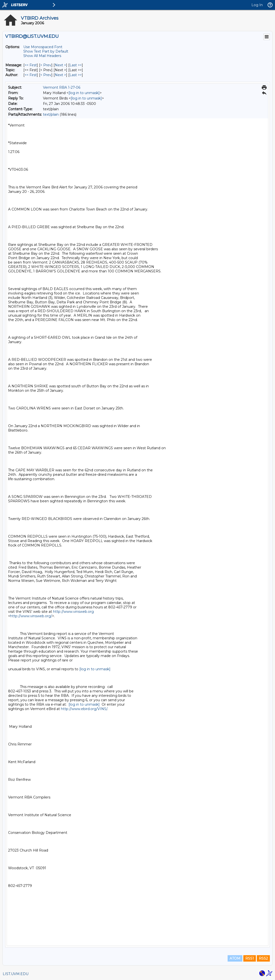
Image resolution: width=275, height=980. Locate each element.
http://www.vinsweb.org (73, 612)
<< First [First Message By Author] (31, 75)
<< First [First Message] (31, 65)
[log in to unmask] (84, 93)
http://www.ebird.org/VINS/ (84, 709)
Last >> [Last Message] (76, 65)
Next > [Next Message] (60, 65)
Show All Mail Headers (42, 56)
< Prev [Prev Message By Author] (46, 75)
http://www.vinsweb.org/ (31, 616)
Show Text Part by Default (46, 51)
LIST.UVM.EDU (16, 974)
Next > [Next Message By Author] (60, 75)
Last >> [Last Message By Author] (76, 75)
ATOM (235, 958)
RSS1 (250, 958)
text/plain (51, 114)
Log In (257, 5)
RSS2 (263, 958)
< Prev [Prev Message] (46, 65)
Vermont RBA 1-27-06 (62, 87)
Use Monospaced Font (43, 47)
